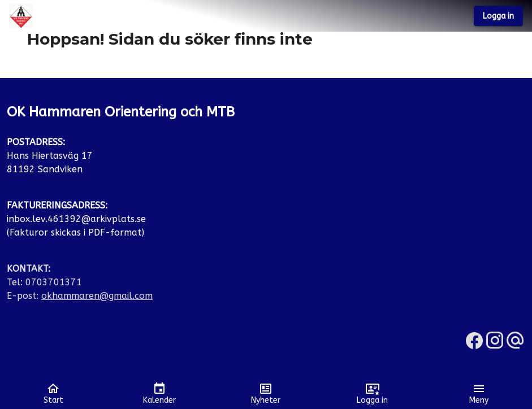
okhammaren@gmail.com (97, 296)
